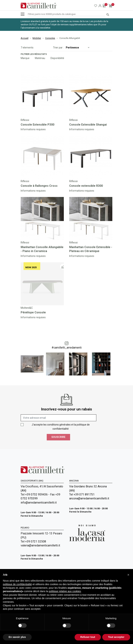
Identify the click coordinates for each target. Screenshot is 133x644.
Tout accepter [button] (116, 637)
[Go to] (42, 96)
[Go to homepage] (39, 6)
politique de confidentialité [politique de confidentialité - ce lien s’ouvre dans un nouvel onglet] (17, 584)
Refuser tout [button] (88, 637)
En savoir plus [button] (17, 637)
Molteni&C (27, 308)
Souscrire (58, 437)
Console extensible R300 (86, 186)
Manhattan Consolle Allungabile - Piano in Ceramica (42, 249)
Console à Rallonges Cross (39, 186)
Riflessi (25, 120)
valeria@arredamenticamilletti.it (40, 545)
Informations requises (33, 129)
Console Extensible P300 (37, 125)
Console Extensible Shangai (88, 125)
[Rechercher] (66, 14)
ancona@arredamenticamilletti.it (89, 498)
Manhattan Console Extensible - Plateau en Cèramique (91, 249)
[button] (128, 575)
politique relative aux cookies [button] (65, 591)
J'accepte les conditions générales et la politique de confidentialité (61, 427)
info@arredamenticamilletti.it (39, 503)
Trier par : (58, 48)
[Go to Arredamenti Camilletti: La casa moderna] (87, 533)
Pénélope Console (33, 312)
